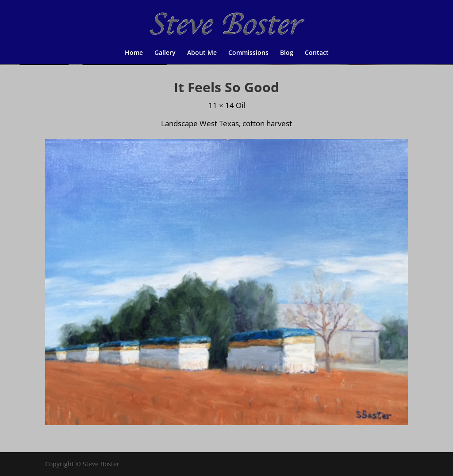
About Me (202, 53)
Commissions (248, 53)
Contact (317, 53)
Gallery (165, 53)
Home (134, 53)
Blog (287, 53)
